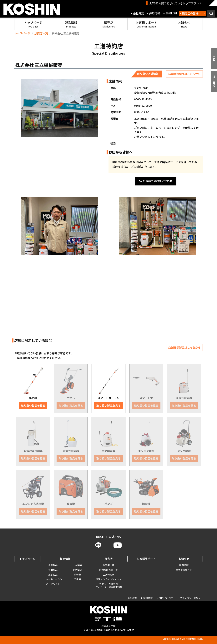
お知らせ (184, 24)
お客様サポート (146, 24)
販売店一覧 (41, 33)
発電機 (77, 579)
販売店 (109, 24)
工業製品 (53, 570)
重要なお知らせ (184, 570)
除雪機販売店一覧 (108, 570)
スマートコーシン (53, 579)
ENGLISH (171, 13)
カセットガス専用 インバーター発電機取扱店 (108, 585)
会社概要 (139, 13)
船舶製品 (77, 570)
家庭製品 (53, 575)
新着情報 (184, 565)
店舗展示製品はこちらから (184, 74)
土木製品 (77, 565)
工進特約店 (108, 575)
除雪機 (77, 575)
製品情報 (71, 24)
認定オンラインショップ (108, 579)
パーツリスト (53, 584)
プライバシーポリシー (191, 598)
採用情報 (155, 13)
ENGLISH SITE (166, 598)
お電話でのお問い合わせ (156, 181)
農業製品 (53, 565)
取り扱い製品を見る (33, 406)
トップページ (33, 24)
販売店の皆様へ (192, 13)
